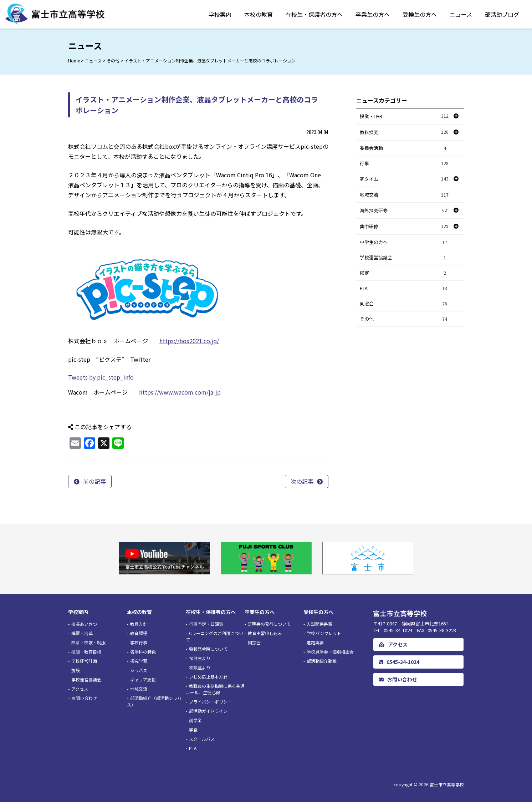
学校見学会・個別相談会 (330, 652)
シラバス (139, 670)
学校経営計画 (84, 661)
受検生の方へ (420, 14)
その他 (404, 319)
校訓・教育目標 (86, 652)
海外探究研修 (374, 210)
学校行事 (139, 642)
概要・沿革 (82, 633)
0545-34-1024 (399, 662)
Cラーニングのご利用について (214, 636)
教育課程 (139, 633)
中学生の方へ (404, 242)
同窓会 (404, 304)
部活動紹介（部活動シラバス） (154, 701)
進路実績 (315, 642)
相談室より (200, 667)
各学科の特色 (143, 652)
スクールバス (202, 739)
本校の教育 (259, 14)
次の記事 (302, 481)
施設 (76, 670)
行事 (404, 164)
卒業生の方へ (373, 14)
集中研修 (369, 226)
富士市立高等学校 (447, 784)
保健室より (200, 658)
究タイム (369, 179)
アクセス (80, 689)
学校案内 (220, 14)
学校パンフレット (324, 633)
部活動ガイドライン (208, 711)
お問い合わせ (84, 698)
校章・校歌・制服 (88, 642)
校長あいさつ (84, 624)
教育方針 (139, 624)
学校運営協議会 (404, 258)
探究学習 (139, 661)
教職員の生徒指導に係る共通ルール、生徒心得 (215, 689)
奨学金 (195, 720)
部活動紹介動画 (322, 661)
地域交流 (404, 195)
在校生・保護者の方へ (314, 14)
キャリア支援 (143, 679)
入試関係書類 (319, 624)
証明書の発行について (269, 624)
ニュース (461, 14)
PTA (404, 288)
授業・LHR (371, 116)
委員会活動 (404, 148)
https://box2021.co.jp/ (189, 341)
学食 (193, 729)
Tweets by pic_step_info (101, 377)
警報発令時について (208, 649)
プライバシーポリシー (210, 702)
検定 (404, 273)
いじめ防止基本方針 (208, 677)
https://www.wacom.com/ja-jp (180, 392)
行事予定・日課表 (206, 624)
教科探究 (369, 132)
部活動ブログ (502, 14)
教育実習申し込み (265, 633)
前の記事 (94, 481)
